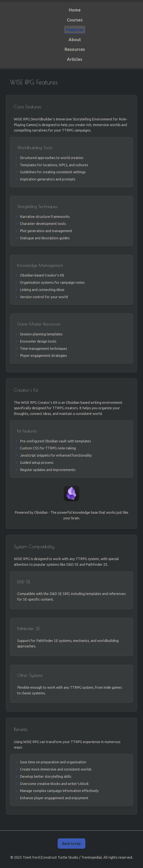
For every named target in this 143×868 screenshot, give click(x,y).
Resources (75, 49)
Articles (75, 59)
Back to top (71, 843)
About (75, 40)
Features (75, 30)
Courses (75, 20)
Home (75, 10)
